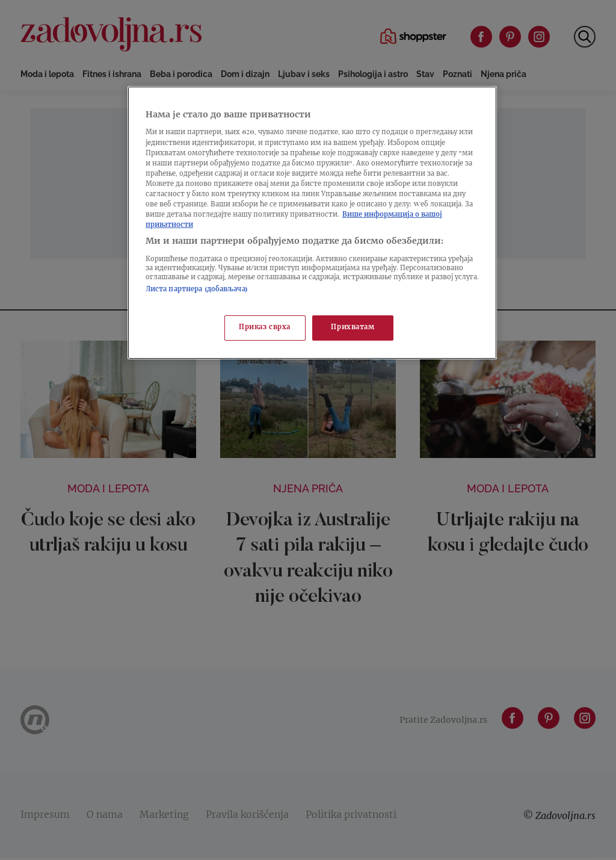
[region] (312, 223)
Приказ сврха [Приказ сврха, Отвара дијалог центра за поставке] (265, 328)
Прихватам (353, 328)
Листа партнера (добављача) (197, 290)
